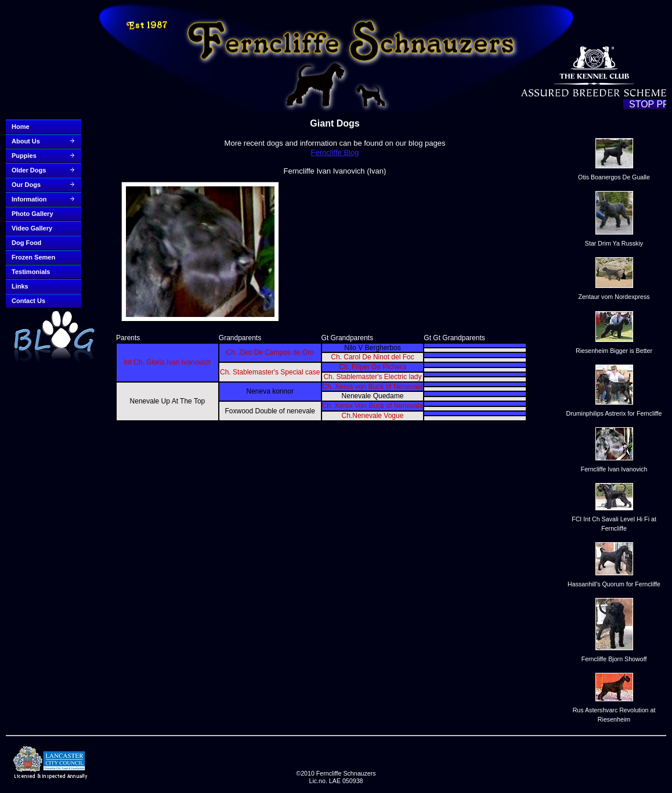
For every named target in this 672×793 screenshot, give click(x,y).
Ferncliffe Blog (335, 152)
